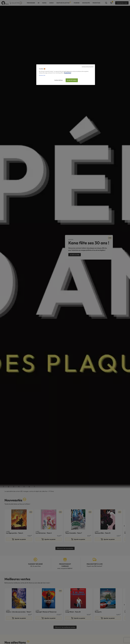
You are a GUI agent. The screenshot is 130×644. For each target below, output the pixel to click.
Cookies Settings (58, 80)
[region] (66, 75)
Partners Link (42, 75)
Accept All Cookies (72, 80)
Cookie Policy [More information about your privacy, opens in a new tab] (68, 73)
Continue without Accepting (88, 67)
